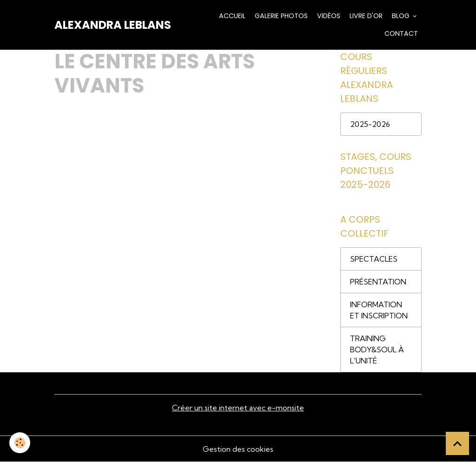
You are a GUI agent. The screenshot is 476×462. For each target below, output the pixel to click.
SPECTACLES (374, 259)
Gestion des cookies (238, 449)
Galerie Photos (280, 16)
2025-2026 (370, 124)
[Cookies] (20, 443)
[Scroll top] (457, 443)
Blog (401, 16)
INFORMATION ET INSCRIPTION (379, 310)
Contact (400, 33)
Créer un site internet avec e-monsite (238, 408)
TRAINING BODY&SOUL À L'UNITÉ (377, 350)
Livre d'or (365, 16)
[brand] (113, 25)
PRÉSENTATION (378, 282)
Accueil (231, 16)
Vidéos (328, 16)
